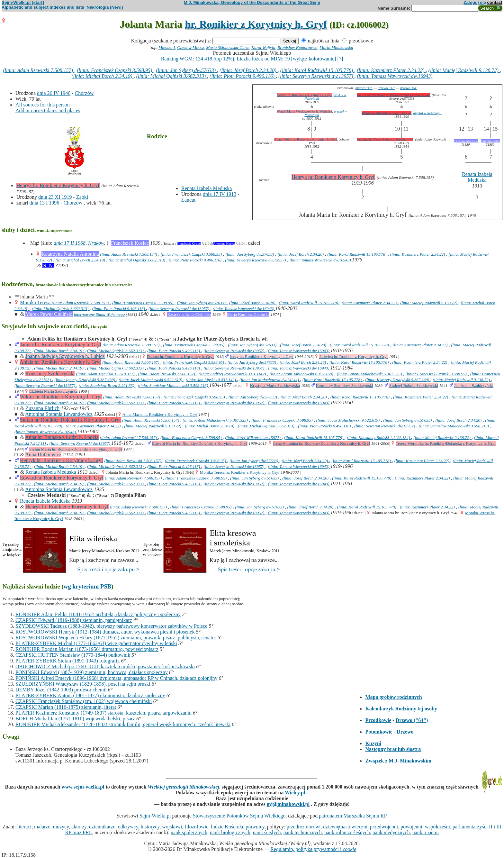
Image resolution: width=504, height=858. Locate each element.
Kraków (96, 243)
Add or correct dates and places (48, 110)
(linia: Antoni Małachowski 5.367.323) (370, 374)
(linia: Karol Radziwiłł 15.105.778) (317, 70)
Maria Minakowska (336, 47)
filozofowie (197, 827)
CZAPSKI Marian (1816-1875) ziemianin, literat (66, 707)
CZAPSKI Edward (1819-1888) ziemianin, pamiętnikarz (74, 620)
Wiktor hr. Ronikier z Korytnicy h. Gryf (304, 95)
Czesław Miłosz (190, 47)
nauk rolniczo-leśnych (347, 832)
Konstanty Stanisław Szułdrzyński (344, 385)
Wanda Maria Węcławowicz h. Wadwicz (305, 111)
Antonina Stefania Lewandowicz (59, 414)
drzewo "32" (386, 88)
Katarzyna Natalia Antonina (70, 254)
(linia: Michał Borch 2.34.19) (102, 76)
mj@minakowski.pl (288, 804)
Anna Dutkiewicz (43, 455)
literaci (24, 827)
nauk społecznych (189, 832)
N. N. (48, 265)
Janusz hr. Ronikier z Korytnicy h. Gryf (61, 345)
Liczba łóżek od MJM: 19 (263, 59)
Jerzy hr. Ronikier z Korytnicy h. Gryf (262, 356)
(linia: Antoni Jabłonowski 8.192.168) (302, 374)
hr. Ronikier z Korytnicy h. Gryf (256, 24)
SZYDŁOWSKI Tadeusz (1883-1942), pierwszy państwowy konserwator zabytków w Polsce (111, 626)
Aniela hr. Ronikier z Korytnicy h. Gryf (60, 362)
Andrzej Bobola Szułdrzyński (413, 385)
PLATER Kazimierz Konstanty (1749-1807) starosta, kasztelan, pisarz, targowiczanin (104, 713)
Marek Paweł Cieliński (49, 314)
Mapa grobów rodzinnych (393, 697)
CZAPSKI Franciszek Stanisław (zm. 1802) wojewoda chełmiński (84, 701)
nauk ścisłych (267, 832)
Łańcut (188, 200)
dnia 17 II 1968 (70, 243)
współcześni (437, 827)
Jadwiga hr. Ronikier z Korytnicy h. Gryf (354, 356)
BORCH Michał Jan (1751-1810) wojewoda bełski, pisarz (75, 719)
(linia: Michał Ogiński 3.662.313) (172, 76)
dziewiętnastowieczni (345, 827)
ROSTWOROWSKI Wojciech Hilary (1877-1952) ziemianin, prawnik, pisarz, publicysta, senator (116, 638)
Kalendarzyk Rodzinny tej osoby (401, 709)
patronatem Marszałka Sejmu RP (352, 816)
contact (495, 2)
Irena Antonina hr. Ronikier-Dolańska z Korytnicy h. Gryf (322, 443)
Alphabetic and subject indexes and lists (43, 7)
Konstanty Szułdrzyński (50, 374)
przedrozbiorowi (304, 827)
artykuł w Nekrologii (428, 113)
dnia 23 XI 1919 (55, 197)
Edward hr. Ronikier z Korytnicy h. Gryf (62, 478)
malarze (42, 827)
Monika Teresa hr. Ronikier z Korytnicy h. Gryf (240, 472)
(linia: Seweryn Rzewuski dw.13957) (316, 76)
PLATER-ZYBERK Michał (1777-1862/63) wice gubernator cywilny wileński (96, 643)
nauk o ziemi (426, 832)
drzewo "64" (408, 88)
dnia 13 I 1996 (44, 203)
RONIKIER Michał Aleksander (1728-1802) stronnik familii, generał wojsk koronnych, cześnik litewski (123, 724)
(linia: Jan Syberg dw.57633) (186, 70)
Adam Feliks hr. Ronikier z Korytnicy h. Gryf (306, 139)
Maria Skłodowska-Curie (228, 47)
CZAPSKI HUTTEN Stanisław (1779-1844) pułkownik (73, 655)
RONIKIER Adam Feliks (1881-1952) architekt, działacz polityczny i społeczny (98, 614)
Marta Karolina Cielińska (248, 314)
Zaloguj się (475, 2)
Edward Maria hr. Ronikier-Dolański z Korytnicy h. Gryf (200, 443)
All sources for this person (43, 105)
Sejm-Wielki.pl (155, 816)
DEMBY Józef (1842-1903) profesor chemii (61, 690)
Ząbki (82, 197)
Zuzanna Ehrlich (42, 408)
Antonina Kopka (224, 244)
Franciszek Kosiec (130, 243)
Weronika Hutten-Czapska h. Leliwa (387, 113)
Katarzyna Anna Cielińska (189, 314)
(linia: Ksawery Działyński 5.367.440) (398, 380)
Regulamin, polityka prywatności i (313, 849)
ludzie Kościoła (227, 827)
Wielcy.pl (295, 793)
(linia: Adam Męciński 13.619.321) (106, 374)
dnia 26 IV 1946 (54, 93)
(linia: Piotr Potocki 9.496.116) (243, 76)
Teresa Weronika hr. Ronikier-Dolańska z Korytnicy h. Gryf (446, 443)
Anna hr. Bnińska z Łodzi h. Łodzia (62, 437)
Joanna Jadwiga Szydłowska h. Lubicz (65, 356)
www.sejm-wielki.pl (83, 787)
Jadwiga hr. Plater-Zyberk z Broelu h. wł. (385, 139)
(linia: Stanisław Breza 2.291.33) (107, 385)
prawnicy (255, 827)
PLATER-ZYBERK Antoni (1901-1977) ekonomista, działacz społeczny (90, 695)
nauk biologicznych (230, 832)
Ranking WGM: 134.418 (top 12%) (198, 59)
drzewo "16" (364, 88)
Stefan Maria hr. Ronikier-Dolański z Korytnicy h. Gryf (76, 449)
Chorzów (84, 93)
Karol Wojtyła (263, 47)
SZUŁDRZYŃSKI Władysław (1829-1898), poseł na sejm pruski (83, 684)
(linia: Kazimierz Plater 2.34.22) (391, 70)
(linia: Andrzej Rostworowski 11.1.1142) (233, 374)
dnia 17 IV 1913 (220, 194)
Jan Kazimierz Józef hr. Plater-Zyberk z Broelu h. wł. (394, 95)
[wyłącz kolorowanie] (314, 59)
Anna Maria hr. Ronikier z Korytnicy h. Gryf (160, 414)
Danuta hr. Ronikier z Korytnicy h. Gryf (180, 356)
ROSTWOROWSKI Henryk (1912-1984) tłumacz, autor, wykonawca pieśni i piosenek (105, 632)
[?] (340, 59)
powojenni (411, 827)
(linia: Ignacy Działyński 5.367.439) (85, 380)
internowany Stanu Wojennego (99, 314)
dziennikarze (102, 827)
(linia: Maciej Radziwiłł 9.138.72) (464, 70)
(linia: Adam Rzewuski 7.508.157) (39, 70)
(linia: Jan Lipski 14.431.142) (211, 380)
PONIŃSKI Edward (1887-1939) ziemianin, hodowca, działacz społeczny (92, 672)
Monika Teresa (36, 302)
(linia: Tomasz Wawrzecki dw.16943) (395, 76)
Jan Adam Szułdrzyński (474, 385)
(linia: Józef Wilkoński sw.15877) (253, 438)
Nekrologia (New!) (105, 7)
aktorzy (79, 827)
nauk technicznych (302, 832)
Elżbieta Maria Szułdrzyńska (53, 391)
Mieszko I (167, 47)
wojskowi (172, 827)
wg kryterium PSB (88, 586)
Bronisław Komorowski (297, 47)
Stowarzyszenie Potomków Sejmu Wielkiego (239, 816)
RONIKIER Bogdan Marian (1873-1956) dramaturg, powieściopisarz (87, 649)
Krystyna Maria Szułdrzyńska (275, 385)
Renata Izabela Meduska (207, 188)
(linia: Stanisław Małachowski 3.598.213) (174, 385)
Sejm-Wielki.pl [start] (23, 2)
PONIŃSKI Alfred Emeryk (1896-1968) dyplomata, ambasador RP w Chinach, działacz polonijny (117, 678)
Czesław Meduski (466, 141)
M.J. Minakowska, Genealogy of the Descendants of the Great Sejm (252, 2)
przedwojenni (384, 827)
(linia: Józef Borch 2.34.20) (249, 70)
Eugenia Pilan (491, 141)
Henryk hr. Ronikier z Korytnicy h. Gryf (58, 185)
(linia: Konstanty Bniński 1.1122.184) (379, 438)
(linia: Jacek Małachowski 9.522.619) (151, 380)
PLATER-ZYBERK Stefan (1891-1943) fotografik (68, 661)
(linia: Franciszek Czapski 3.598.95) (115, 70)
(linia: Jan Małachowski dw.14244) (270, 380)
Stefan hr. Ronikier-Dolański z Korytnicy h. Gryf (70, 420)
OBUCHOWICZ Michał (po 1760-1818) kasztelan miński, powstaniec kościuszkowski (105, 666)
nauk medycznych (391, 832)
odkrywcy (128, 827)
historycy (150, 827)
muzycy (61, 827)
